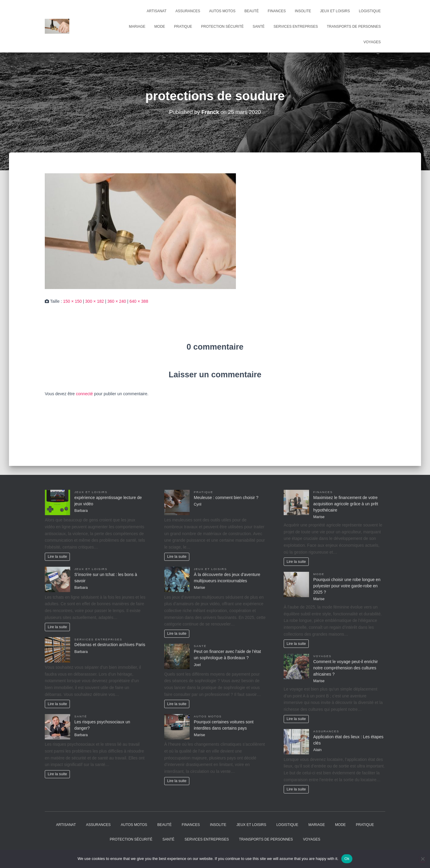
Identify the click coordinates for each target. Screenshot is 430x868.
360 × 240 (117, 301)
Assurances (188, 11)
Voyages (372, 42)
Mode (160, 27)
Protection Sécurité (222, 27)
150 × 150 (72, 301)
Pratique (183, 27)
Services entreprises (296, 27)
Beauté (251, 11)
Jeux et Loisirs (335, 11)
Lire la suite (57, 557)
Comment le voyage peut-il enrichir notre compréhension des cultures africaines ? (345, 668)
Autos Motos (222, 11)
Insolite (303, 11)
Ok (347, 859)
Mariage (137, 27)
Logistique (370, 11)
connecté (84, 394)
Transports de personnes (354, 27)
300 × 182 (95, 301)
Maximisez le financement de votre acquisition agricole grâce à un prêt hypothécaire (346, 504)
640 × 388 (139, 301)
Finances (277, 11)
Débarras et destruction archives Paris (110, 645)
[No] (423, 859)
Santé (259, 27)
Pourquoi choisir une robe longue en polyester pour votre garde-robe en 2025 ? (347, 586)
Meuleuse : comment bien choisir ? (226, 498)
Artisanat (156, 11)
